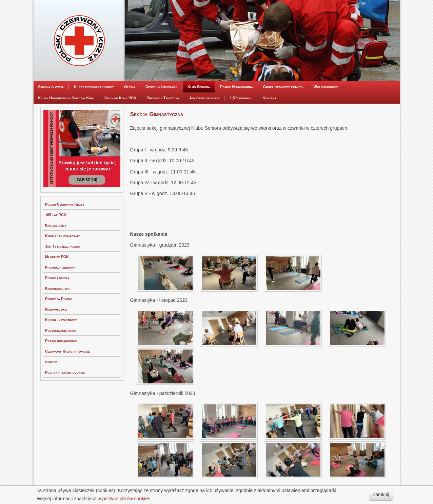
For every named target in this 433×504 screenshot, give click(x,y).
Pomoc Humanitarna (237, 87)
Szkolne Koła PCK (120, 98)
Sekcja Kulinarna (202, 119)
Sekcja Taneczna (201, 130)
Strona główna (51, 87)
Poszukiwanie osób (60, 330)
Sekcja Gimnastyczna (204, 140)
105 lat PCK (56, 215)
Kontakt (269, 98)
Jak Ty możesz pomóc (62, 246)
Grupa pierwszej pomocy (283, 87)
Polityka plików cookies (65, 372)
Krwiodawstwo (57, 288)
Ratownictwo (56, 309)
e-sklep (51, 362)
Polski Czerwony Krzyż (65, 204)
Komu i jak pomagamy (62, 236)
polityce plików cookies (126, 499)
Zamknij (381, 495)
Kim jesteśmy (56, 225)
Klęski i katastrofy (61, 320)
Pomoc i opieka (57, 278)
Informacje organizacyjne (208, 98)
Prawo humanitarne (61, 341)
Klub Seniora (199, 87)
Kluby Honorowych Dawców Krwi (66, 98)
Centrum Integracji (162, 87)
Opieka (130, 87)
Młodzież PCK (57, 257)
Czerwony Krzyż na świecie (67, 351)
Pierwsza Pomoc (58, 299)
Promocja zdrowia (60, 267)
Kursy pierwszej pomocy (94, 87)
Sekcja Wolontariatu (205, 162)
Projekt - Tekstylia (163, 98)
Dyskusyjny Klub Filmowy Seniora (215, 108)
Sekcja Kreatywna (202, 151)
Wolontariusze (326, 87)
